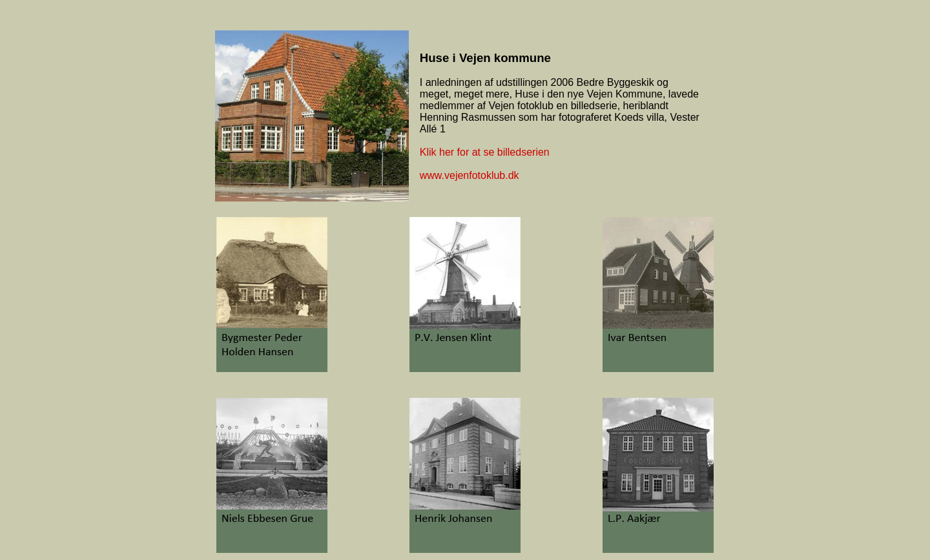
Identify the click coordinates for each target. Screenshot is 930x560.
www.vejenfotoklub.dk (470, 175)
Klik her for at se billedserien (485, 152)
